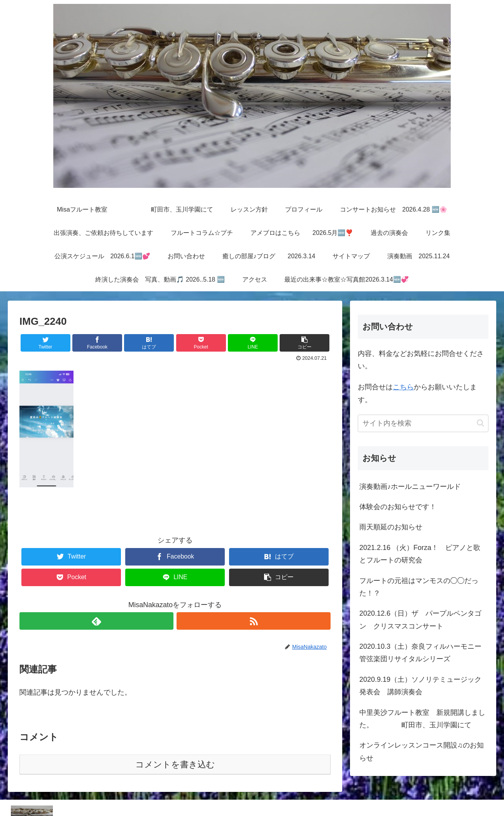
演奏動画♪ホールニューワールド (410, 487)
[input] (423, 423)
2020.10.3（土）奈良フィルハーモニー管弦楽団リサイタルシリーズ (420, 653)
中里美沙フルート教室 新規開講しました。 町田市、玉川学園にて (422, 719)
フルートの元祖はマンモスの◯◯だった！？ (419, 587)
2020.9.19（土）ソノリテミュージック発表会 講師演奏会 (420, 686)
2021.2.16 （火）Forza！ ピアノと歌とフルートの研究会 (420, 554)
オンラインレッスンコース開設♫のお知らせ (422, 751)
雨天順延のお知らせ (391, 527)
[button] (480, 423)
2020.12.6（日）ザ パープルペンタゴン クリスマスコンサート (420, 620)
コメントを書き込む (175, 764)
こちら (403, 387)
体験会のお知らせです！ (398, 507)
